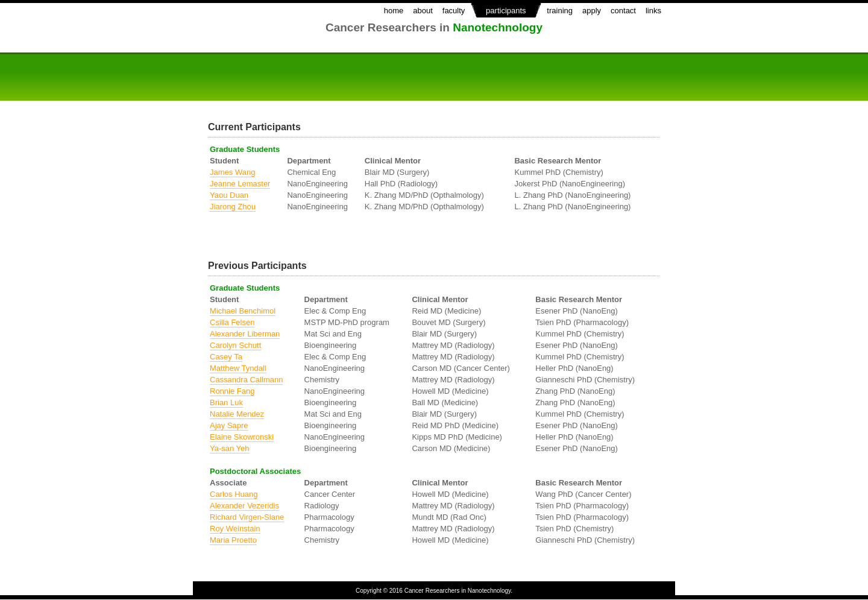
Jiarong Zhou (233, 207)
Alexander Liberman (245, 334)
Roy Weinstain (235, 529)
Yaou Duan (229, 195)
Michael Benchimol (243, 311)
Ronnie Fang (232, 391)
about (423, 11)
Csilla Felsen (232, 322)
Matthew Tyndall (238, 368)
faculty (454, 11)
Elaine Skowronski (242, 437)
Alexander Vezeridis (244, 506)
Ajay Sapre (229, 425)
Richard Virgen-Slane (247, 517)
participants (506, 11)
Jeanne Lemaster (240, 184)
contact (623, 11)
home (394, 11)
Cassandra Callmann (246, 380)
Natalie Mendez (237, 414)
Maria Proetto (233, 540)
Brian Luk (226, 403)
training (560, 11)
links (653, 11)
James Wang (232, 172)
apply (592, 11)
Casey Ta (226, 357)
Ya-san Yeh (230, 448)
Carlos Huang (234, 494)
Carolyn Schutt (235, 345)
